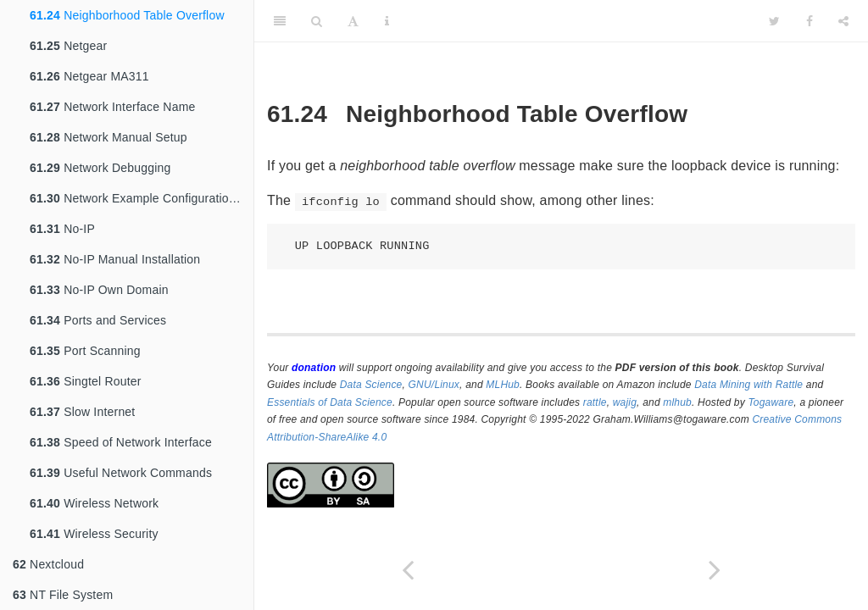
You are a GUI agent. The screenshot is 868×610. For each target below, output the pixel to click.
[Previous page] (408, 570)
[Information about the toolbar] (387, 21)
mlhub (677, 402)
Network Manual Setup (108, 137)
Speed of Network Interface (121, 442)
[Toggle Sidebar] (280, 21)
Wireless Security (94, 534)
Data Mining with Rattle (748, 385)
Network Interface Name (112, 107)
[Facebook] (810, 21)
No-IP (62, 229)
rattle (595, 402)
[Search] (317, 21)
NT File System (63, 595)
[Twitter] (774, 21)
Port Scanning (85, 351)
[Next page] (715, 570)
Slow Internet (82, 412)
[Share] (843, 21)
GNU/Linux (434, 385)
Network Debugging (100, 168)
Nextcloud (48, 564)
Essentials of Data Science (330, 402)
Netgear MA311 (89, 76)
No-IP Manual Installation (115, 259)
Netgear (68, 46)
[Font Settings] (353, 21)
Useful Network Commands (121, 473)
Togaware (771, 402)
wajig (625, 402)
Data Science (371, 385)
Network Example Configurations (136, 198)
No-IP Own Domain (99, 290)
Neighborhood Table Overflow (127, 15)
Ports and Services (98, 320)
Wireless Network (94, 503)
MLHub (503, 385)
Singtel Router (86, 381)
